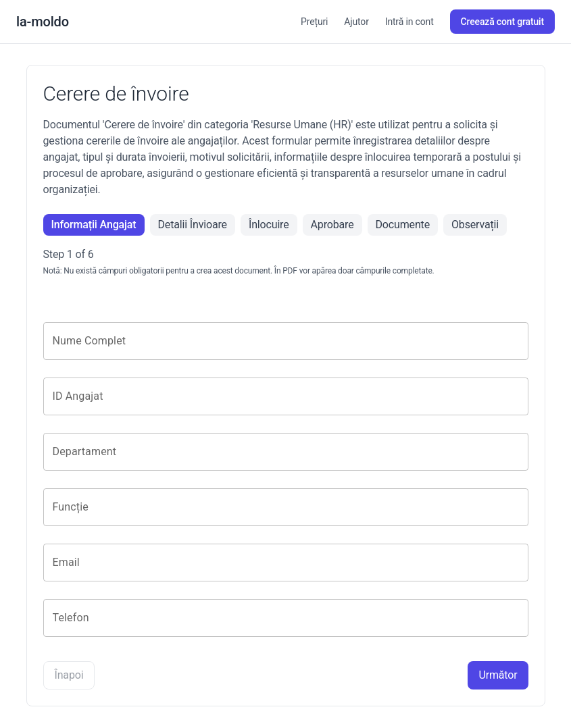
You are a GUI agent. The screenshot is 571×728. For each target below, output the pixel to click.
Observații (475, 225)
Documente (403, 225)
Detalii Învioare (193, 225)
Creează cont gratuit (502, 22)
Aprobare (332, 225)
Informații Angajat (94, 225)
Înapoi (69, 675)
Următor (498, 675)
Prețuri (314, 22)
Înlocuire (269, 225)
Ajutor (356, 22)
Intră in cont (409, 22)
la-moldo (43, 22)
